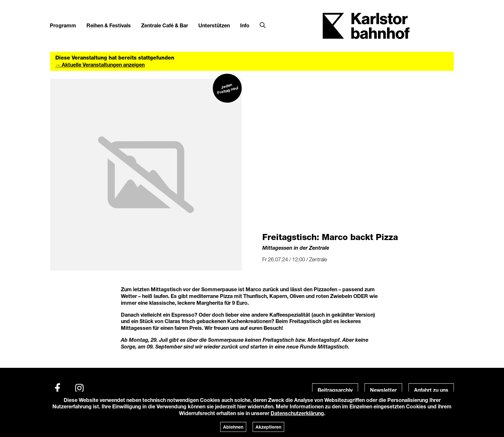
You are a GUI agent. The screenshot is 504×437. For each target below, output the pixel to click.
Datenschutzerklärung (297, 413)
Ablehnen (233, 427)
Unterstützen (214, 25)
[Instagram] (79, 388)
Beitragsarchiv (335, 390)
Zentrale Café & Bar (165, 25)
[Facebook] (58, 388)
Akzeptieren (268, 427)
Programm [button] (63, 25)
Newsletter (383, 390)
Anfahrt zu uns (431, 390)
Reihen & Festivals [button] (109, 25)
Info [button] (245, 25)
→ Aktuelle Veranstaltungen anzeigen (100, 65)
